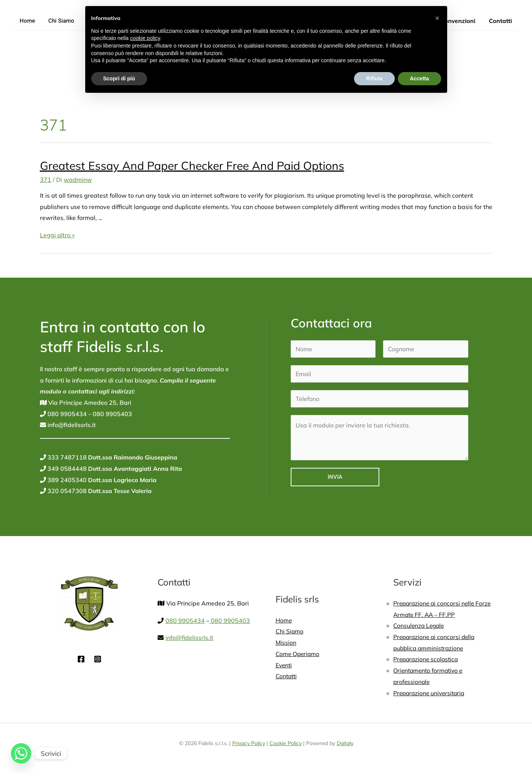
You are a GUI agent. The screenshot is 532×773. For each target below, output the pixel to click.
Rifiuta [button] (374, 78)
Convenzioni (460, 21)
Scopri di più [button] (119, 78)
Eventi (284, 665)
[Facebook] (81, 659)
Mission (286, 642)
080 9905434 (66, 414)
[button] (437, 18)
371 (46, 180)
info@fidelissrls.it (71, 425)
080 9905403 (112, 414)
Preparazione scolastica (427, 659)
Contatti (501, 21)
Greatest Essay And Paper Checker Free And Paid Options (192, 166)
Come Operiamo (298, 654)
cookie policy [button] (145, 38)
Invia (335, 477)
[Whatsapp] (21, 753)
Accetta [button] (419, 78)
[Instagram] (98, 659)
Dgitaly (345, 743)
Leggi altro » (57, 235)
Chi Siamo (59, 21)
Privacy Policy (249, 743)
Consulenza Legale (420, 625)
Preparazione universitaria (431, 693)
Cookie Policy (286, 743)
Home (27, 21)
